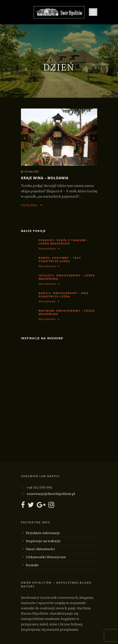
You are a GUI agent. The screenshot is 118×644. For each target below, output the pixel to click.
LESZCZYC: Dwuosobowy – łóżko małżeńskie (67, 277)
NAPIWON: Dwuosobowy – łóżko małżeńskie (67, 312)
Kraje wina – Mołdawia (45, 178)
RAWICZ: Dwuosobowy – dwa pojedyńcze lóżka (64, 295)
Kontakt (32, 565)
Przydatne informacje (43, 533)
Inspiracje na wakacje (43, 541)
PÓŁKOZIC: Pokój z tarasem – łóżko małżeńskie (64, 242)
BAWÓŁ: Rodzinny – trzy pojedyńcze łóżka (60, 259)
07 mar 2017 (32, 172)
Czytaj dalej (32, 205)
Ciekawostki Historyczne (46, 557)
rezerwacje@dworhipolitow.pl (51, 494)
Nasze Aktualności (40, 549)
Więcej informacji (49, 249)
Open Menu (93, 12)
